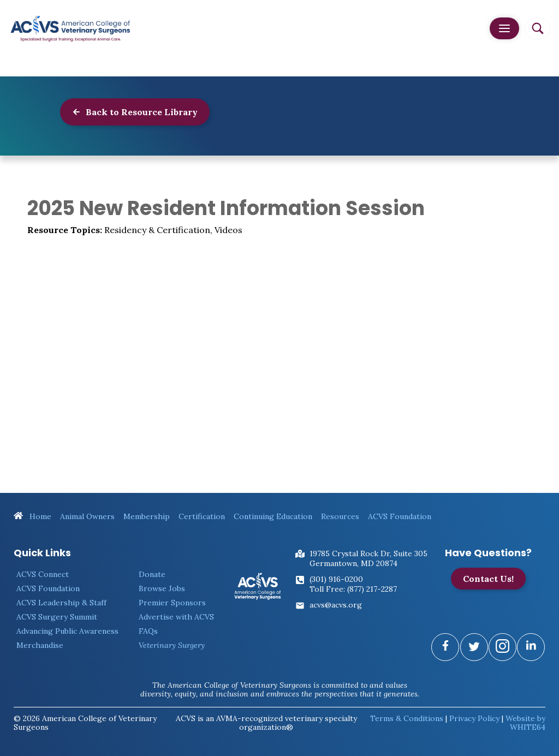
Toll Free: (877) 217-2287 (353, 589)
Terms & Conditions (407, 718)
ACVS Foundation (400, 516)
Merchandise (40, 645)
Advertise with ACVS (176, 617)
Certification (202, 516)
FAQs (148, 631)
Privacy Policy (474, 718)
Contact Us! (488, 579)
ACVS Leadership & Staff (61, 603)
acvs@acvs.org (336, 605)
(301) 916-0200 (336, 579)
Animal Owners (87, 516)
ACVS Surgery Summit (57, 617)
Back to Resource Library (135, 112)
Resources (340, 516)
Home (32, 516)
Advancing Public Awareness (67, 631)
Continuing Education (273, 516)
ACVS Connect (43, 574)
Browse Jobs (162, 588)
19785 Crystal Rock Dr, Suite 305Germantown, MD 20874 (368, 558)
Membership (147, 516)
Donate (152, 574)
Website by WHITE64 (525, 723)
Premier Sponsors (172, 603)
